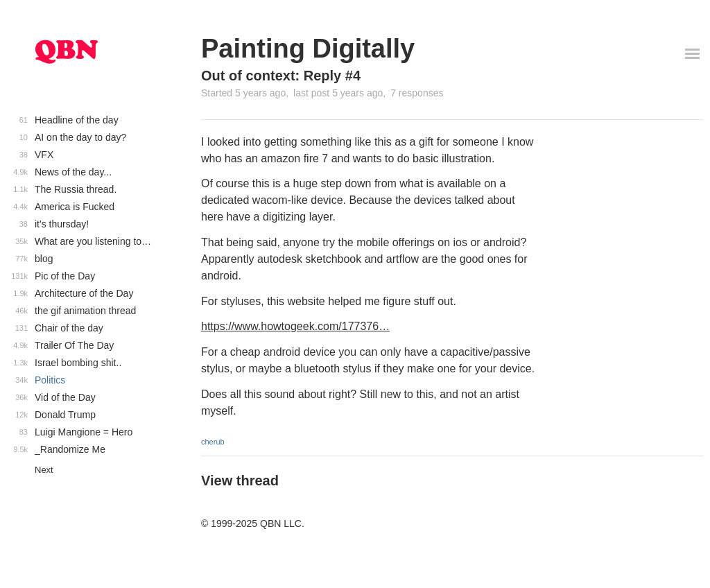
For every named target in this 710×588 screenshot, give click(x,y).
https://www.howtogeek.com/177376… (295, 326)
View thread (240, 481)
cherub (213, 442)
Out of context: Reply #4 (281, 76)
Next (44, 470)
